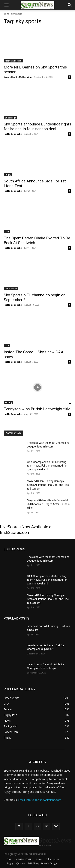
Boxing (8, 403)
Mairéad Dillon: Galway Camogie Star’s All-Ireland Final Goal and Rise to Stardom (48, 485)
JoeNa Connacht (13, 134)
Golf (7, 232)
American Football (13, 61)
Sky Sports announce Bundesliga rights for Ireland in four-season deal (37, 126)
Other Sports (11, 289)
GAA (7, 346)
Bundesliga (10, 118)
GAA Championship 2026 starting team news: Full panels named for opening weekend (47, 466)
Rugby (8, 175)
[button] (6, 5)
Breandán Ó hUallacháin (18, 77)
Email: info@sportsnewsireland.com (40, 800)
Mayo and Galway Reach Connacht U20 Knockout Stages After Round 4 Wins (48, 504)
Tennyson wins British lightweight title (37, 409)
